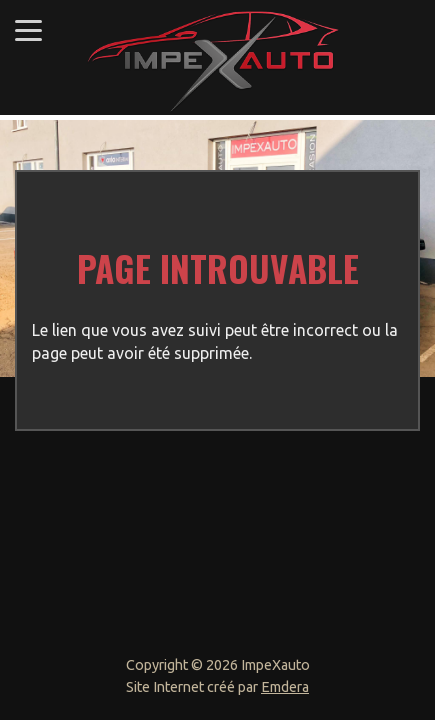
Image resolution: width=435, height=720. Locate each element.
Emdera (285, 687)
